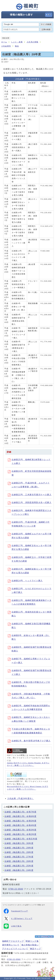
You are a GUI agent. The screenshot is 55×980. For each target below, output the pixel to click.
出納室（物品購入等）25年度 (19, 866)
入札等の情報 (32, 42)
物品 (17, 46)
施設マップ (35, 949)
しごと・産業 (17, 42)
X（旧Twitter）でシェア (18, 919)
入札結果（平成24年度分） (21, 798)
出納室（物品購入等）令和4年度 (20, 825)
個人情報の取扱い (30, 945)
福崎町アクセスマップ (13, 941)
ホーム (4, 42)
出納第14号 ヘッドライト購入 (25, 581)
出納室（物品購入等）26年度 (19, 861)
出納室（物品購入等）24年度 (19, 870)
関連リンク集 (32, 941)
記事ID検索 (46, 30)
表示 (50, 15)
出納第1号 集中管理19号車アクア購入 (29, 741)
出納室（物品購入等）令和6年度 (20, 816)
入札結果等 (6, 46)
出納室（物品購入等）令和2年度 (20, 834)
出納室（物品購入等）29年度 (19, 848)
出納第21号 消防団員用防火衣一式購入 (30, 502)
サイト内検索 (46, 24)
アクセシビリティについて (15, 949)
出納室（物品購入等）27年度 (19, 857)
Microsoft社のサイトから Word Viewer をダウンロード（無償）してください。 (28, 788)
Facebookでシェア (16, 911)
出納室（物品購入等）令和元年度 (21, 839)
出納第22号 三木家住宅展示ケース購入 (30, 495)
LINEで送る (13, 926)
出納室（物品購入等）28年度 (19, 852)
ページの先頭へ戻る (45, 937)
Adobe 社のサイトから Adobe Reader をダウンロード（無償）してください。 (28, 764)
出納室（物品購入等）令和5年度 (20, 821)
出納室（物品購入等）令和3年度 (20, 830)
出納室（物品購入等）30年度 (19, 843)
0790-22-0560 (16, 889)
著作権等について (11, 945)
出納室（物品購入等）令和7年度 (20, 812)
